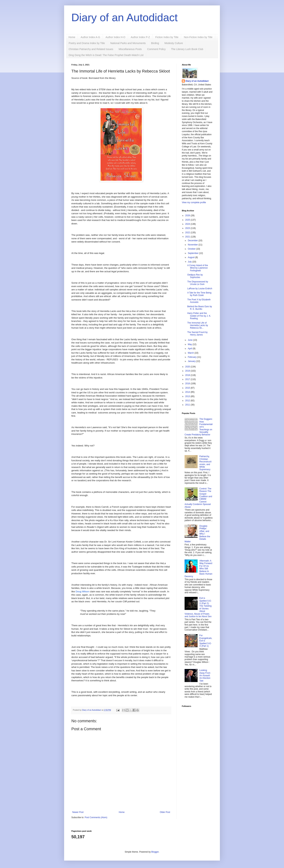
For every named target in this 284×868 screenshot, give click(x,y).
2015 (188, 388)
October (192, 249)
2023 (188, 228)
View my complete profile (194, 202)
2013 (188, 396)
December (193, 241)
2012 (188, 401)
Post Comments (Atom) (96, 817)
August (192, 257)
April (190, 349)
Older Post (165, 812)
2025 (188, 220)
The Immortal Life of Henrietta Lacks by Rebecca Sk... (198, 325)
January (192, 361)
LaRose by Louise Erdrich (200, 289)
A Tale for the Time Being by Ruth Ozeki (199, 294)
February (192, 357)
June (190, 340)
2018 (188, 375)
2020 (188, 367)
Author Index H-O (115, 37)
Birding (155, 43)
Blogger (155, 852)
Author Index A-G (90, 37)
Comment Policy (156, 49)
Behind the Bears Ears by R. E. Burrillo (200, 308)
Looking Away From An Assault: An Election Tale (205, 676)
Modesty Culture (174, 43)
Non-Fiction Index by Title (198, 37)
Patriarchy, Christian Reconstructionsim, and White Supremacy (205, 463)
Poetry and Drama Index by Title (87, 43)
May (190, 344)
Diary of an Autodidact (125, 17)
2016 (188, 384)
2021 (188, 237)
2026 (188, 216)
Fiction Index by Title (167, 37)
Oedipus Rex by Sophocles (195, 276)
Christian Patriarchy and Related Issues (91, 49)
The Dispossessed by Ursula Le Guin (198, 283)
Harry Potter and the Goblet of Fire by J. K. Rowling (199, 316)
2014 (188, 392)
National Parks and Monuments (128, 43)
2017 (188, 379)
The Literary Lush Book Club (187, 49)
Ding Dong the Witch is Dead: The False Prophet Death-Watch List (106, 55)
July (190, 262)
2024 (188, 224)
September (193, 253)
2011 (188, 405)
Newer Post (78, 812)
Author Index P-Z (140, 37)
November (193, 245)
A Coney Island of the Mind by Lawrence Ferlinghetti (198, 268)
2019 (188, 371)
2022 (188, 233)
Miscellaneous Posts (130, 49)
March (191, 353)
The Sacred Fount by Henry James (197, 333)
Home (72, 37)
